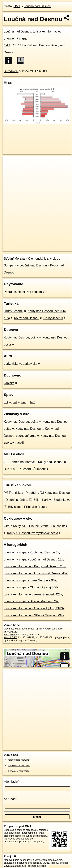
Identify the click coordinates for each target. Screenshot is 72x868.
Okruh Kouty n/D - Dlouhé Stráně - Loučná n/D (35, 526)
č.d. (7, 45)
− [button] (9, 168)
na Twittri (39, 833)
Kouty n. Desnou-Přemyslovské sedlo (33, 533)
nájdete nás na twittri (19, 760)
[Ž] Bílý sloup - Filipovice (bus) (24, 507)
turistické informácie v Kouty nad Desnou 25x (34, 566)
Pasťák (9, 292)
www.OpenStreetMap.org (49, 860)
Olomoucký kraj (39, 259)
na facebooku (30, 830)
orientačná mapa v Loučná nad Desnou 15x (33, 559)
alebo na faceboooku (19, 765)
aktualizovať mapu (24, 629)
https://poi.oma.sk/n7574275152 (20, 248)
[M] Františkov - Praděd (20, 493)
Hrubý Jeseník (14, 311)
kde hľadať (11, 782)
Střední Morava (14, 259)
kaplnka (9, 383)
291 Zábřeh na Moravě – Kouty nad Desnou (34, 462)
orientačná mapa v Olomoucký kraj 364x (31, 587)
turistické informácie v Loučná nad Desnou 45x (36, 573)
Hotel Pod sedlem (30, 292)
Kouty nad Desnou (27, 318)
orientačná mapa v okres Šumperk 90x (30, 580)
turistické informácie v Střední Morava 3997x (34, 615)
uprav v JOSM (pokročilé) (49, 629)
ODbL (46, 863)
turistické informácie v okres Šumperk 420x (33, 594)
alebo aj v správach (18, 771)
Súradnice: (11, 71)
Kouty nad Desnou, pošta (21, 337)
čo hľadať (10, 799)
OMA (17, 6)
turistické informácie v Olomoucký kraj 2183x (34, 608)
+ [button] (9, 163)
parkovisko (11, 364)
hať (6, 402)
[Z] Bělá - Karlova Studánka (48, 500)
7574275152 (11, 632)
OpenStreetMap (31, 245)
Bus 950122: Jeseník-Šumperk (25, 469)
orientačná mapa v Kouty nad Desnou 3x (31, 552)
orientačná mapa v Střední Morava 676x (31, 601)
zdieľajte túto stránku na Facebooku (26, 831)
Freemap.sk (50, 245)
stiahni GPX (10, 637)
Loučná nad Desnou (37, 6)
